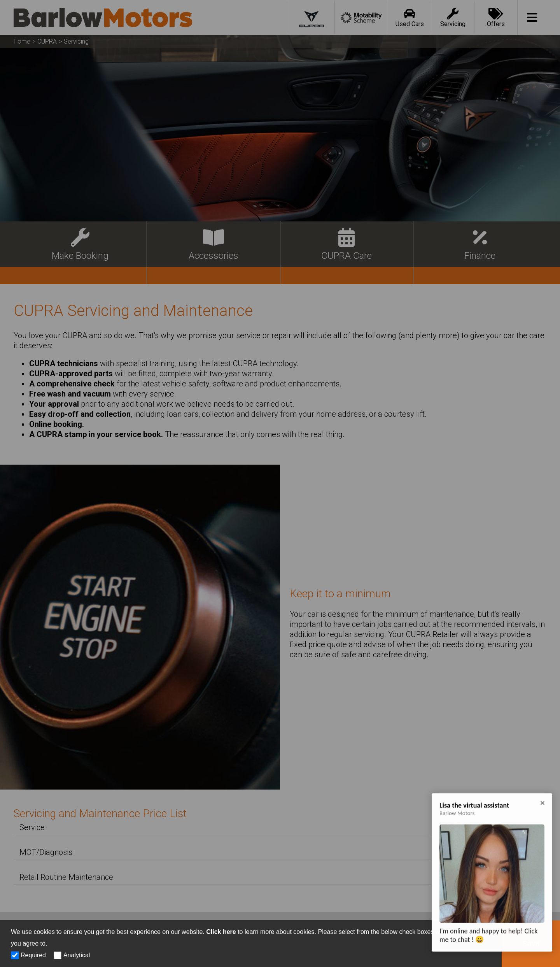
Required (33, 955)
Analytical (77, 955)
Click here (221, 932)
